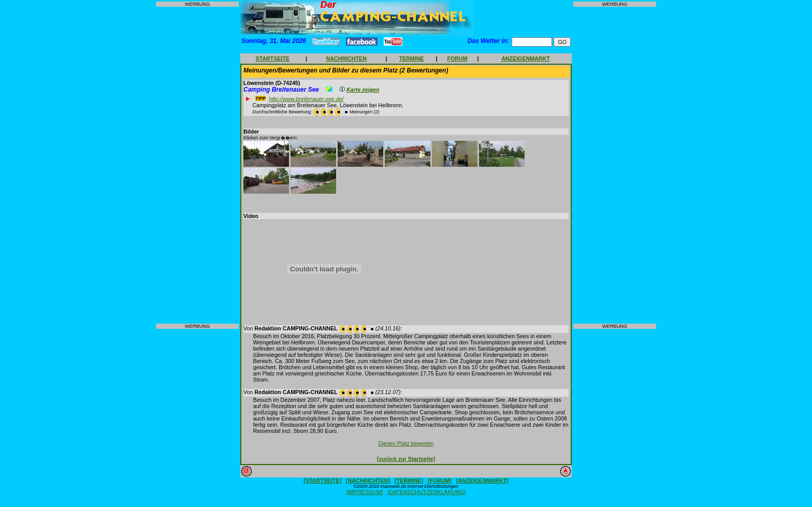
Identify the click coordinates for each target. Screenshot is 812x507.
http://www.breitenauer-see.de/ (306, 99)
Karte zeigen (363, 90)
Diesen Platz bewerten (406, 443)
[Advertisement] (197, 165)
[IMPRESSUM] (365, 492)
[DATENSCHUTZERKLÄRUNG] (426, 492)
